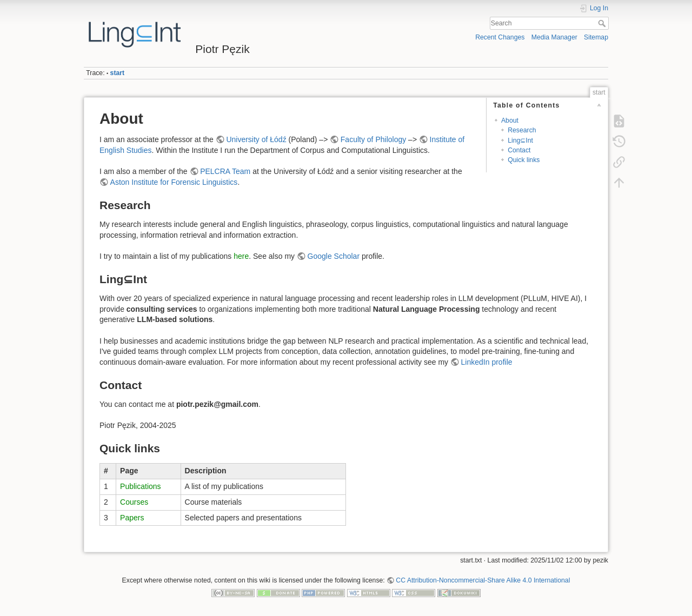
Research (522, 130)
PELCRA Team (225, 171)
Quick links (524, 160)
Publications (141, 486)
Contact (519, 150)
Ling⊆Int (520, 140)
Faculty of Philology (373, 139)
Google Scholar (334, 256)
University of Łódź (256, 139)
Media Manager (554, 37)
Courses (134, 502)
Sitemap (596, 37)
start (118, 73)
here (241, 256)
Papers (132, 518)
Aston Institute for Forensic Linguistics (174, 182)
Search (603, 23)
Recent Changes (500, 37)
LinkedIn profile (487, 362)
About (510, 120)
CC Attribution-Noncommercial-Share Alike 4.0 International (483, 580)
